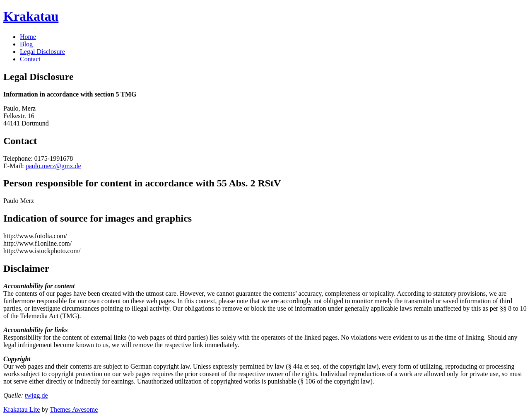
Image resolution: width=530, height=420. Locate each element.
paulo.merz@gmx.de (53, 166)
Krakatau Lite (22, 409)
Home (28, 37)
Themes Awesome (74, 409)
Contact (30, 59)
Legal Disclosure (42, 52)
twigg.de (36, 395)
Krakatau (31, 16)
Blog (26, 44)
